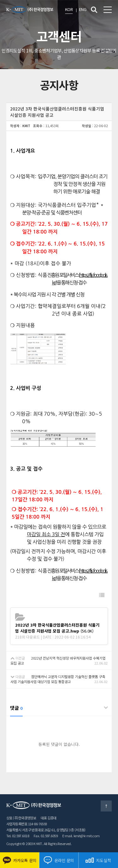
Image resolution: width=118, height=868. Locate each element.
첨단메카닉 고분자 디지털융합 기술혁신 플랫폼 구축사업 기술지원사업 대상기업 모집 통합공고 (58, 679)
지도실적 (98, 860)
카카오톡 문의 (20, 860)
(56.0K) (57, 628)
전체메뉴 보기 (108, 10)
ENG (83, 9)
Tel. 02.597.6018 (18, 836)
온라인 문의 (59, 860)
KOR (69, 9)
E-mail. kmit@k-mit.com (81, 836)
